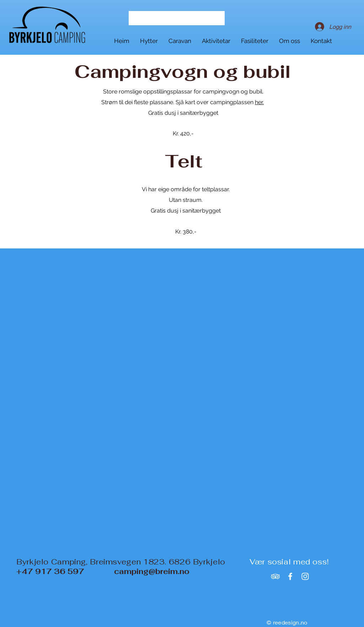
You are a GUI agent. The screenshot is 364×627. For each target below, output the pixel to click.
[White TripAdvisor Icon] (275, 576)
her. (259, 102)
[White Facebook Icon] (290, 576)
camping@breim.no (152, 571)
